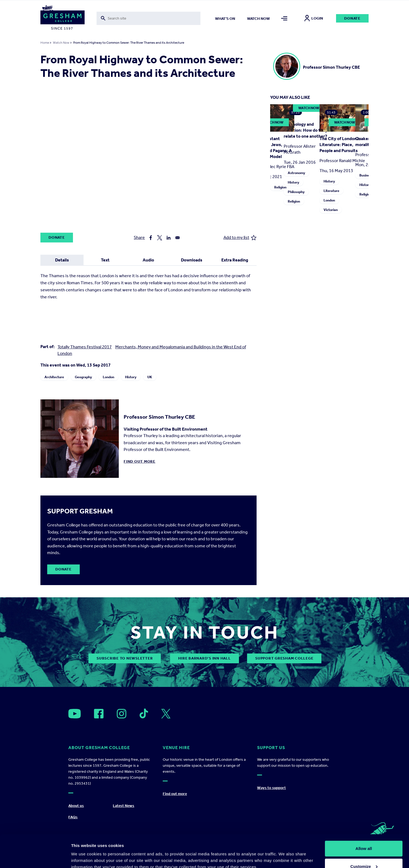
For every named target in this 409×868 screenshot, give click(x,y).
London (108, 377)
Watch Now (61, 43)
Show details (84, 851)
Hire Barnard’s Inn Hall (204, 658)
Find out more (140, 461)
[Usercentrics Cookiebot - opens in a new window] (35, 857)
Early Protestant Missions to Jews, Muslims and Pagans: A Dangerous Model (270, 148)
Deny (364, 853)
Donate (352, 18)
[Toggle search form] (148, 18)
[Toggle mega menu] (284, 18)
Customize (364, 836)
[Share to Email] (178, 238)
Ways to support (271, 788)
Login (314, 18)
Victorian (331, 210)
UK (150, 377)
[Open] (75, 714)
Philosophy (296, 192)
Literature (331, 191)
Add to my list (240, 238)
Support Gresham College (284, 658)
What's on (225, 19)
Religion (280, 187)
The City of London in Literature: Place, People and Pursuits (340, 145)
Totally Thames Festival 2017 (85, 347)
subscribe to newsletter (125, 658)
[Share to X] (160, 238)
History (131, 377)
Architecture (54, 377)
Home (45, 43)
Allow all (364, 818)
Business (366, 175)
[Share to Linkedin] (169, 238)
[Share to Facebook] (151, 238)
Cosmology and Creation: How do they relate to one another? (306, 130)
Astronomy (296, 173)
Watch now (258, 19)
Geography (83, 377)
